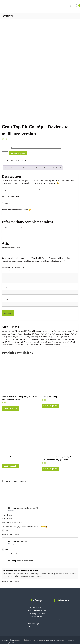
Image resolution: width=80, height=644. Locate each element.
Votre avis (6, 270)
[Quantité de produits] (5, 152)
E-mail (5, 299)
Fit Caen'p (12, 507)
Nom (4, 287)
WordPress (13, 642)
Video (5, 549)
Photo (5, 529)
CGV (30, 626)
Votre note (6, 267)
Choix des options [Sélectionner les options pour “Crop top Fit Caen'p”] (50, 405)
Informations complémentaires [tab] (29, 167)
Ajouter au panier (18, 153)
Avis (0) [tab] (47, 167)
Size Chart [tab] (57, 167)
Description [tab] (9, 167)
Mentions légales (35, 623)
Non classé (22, 160)
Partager (17, 534)
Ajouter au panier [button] (10, 465)
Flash (63, 639)
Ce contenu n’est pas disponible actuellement (20, 570)
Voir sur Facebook (7, 534)
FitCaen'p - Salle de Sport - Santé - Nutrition (29, 639)
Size (4, 145)
